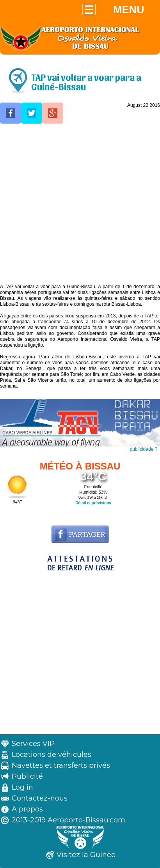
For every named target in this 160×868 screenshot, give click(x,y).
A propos (27, 809)
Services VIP (33, 744)
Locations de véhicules (52, 755)
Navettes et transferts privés (61, 765)
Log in (22, 787)
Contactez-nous (40, 798)
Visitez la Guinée (86, 855)
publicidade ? (144, 449)
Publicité (27, 776)
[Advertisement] (80, 204)
